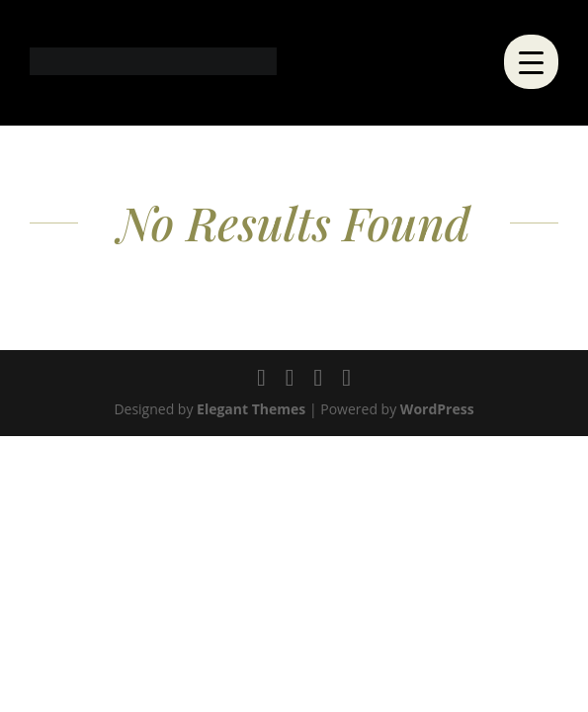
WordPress (437, 409)
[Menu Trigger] (531, 62)
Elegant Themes (251, 409)
